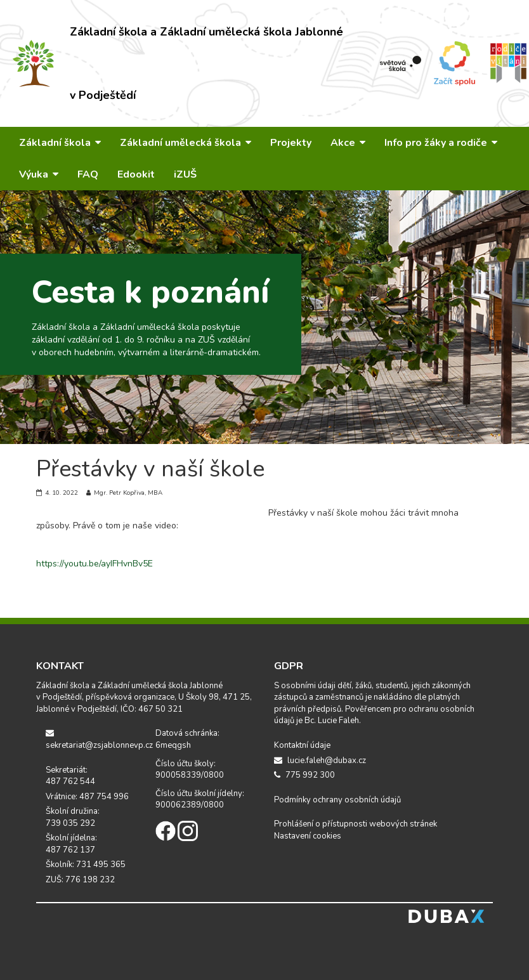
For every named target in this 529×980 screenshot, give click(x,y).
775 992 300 (304, 775)
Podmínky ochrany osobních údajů (337, 800)
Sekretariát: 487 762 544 (70, 776)
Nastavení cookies (308, 836)
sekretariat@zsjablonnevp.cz (91, 740)
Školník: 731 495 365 (86, 865)
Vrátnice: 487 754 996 (87, 797)
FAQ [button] (88, 174)
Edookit (136, 174)
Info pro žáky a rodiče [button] (441, 143)
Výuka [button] (39, 174)
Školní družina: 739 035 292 (73, 817)
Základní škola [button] (60, 143)
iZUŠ (185, 174)
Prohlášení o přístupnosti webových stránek (356, 824)
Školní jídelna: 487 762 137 (71, 844)
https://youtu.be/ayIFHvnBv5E (95, 564)
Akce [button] (348, 143)
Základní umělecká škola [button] (186, 143)
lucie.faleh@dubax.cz (320, 761)
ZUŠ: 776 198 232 (80, 880)
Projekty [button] (291, 143)
